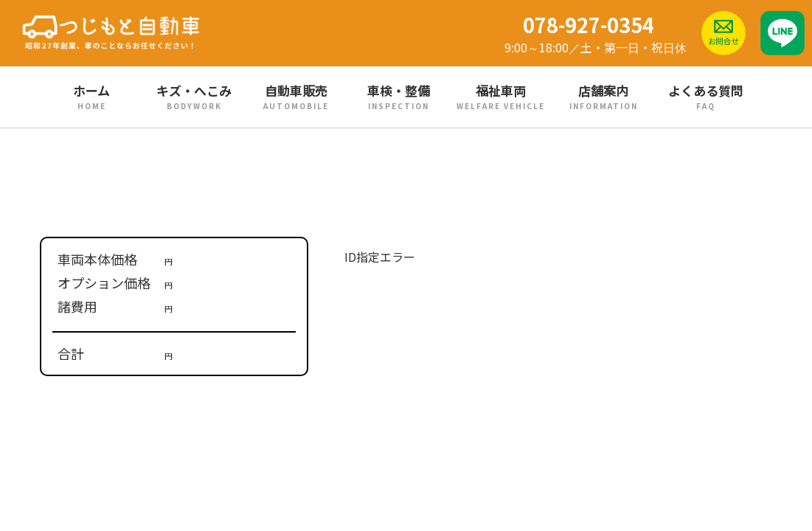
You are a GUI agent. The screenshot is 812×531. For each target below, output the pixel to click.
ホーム (92, 96)
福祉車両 (501, 96)
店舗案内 (604, 96)
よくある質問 (705, 96)
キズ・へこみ (194, 96)
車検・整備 (399, 96)
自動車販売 (296, 96)
